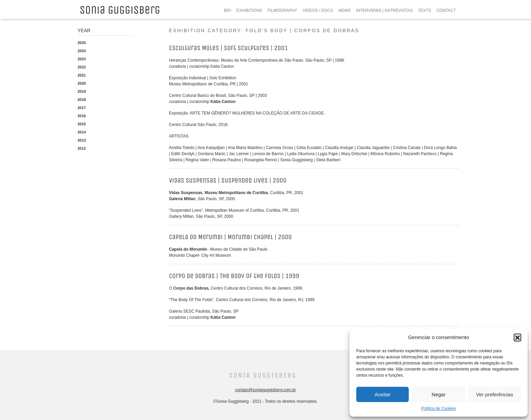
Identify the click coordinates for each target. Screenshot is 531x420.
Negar (439, 394)
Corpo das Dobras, (192, 288)
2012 (82, 148)
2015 (82, 124)
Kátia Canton (223, 102)
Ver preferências (495, 394)
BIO (227, 10)
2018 (82, 100)
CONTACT (446, 10)
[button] (517, 337)
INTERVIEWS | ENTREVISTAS (385, 10)
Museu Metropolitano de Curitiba (236, 193)
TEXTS (424, 10)
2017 (82, 108)
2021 (82, 75)
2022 (82, 67)
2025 (82, 43)
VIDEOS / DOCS (318, 10)
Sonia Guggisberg (263, 375)
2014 (82, 132)
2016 (82, 116)
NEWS (345, 10)
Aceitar (383, 394)
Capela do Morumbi (188, 249)
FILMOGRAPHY (282, 10)
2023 (82, 59)
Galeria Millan (182, 199)
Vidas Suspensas (186, 193)
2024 (82, 51)
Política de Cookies (439, 408)
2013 (82, 140)
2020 (82, 83)
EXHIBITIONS (249, 10)
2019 (82, 91)
